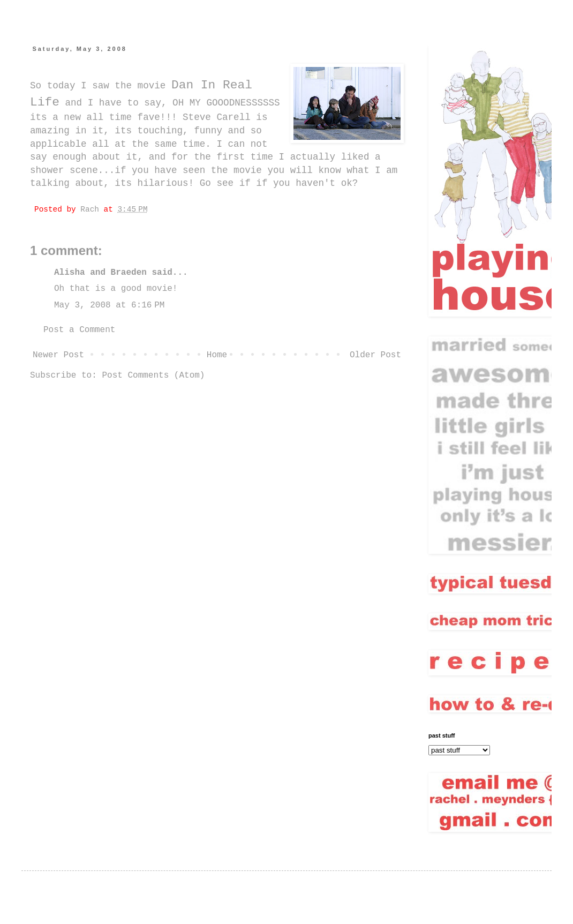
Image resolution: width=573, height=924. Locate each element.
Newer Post (58, 355)
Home (217, 355)
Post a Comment (79, 330)
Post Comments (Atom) (153, 375)
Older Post (375, 355)
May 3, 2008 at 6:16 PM (109, 305)
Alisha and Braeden (100, 273)
